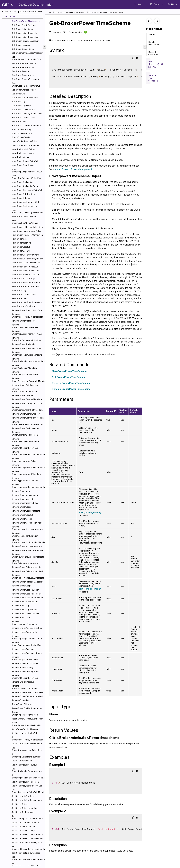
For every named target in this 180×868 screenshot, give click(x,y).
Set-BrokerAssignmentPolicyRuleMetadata (28, 791)
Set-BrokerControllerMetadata (25, 823)
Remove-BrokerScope (22, 586)
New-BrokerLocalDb (21, 247)
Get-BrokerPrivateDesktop (24, 25)
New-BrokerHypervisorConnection (27, 235)
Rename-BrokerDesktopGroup (25, 671)
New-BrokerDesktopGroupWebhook (25, 222)
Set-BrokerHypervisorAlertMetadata (26, 865)
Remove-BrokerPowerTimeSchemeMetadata (28, 556)
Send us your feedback (153, 78)
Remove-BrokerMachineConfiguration (25, 535)
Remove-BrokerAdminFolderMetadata (25, 326)
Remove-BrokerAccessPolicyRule (27, 310)
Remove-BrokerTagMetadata (25, 610)
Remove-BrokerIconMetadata (25, 495)
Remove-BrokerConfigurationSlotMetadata (27, 409)
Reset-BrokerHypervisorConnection (25, 714)
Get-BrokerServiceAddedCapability (27, 53)
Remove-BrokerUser (21, 618)
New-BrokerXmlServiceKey (24, 306)
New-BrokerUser (19, 298)
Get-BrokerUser (19, 121)
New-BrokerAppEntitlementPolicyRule (27, 177)
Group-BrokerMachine (22, 133)
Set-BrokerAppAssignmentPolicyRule (27, 749)
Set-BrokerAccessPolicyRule (25, 733)
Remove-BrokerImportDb (23, 499)
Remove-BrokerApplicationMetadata (24, 367)
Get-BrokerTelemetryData (23, 110)
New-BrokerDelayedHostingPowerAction (28, 211)
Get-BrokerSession (20, 71)
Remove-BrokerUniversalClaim (25, 614)
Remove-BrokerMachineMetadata (27, 546)
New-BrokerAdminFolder (23, 165)
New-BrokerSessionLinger (24, 279)
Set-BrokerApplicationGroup (24, 765)
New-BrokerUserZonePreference (27, 302)
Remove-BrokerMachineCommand (27, 523)
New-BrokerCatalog (21, 198)
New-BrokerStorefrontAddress (25, 286)
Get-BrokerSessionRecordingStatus (26, 85)
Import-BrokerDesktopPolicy (24, 141)
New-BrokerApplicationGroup (25, 186)
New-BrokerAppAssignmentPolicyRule (27, 170)
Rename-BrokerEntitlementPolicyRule (25, 677)
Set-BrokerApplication (22, 761)
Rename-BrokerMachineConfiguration (25, 687)
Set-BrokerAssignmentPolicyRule (27, 786)
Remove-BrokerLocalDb (22, 515)
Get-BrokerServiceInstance (24, 63)
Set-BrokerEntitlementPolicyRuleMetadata (28, 848)
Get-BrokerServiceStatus (23, 67)
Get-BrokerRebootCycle (22, 29)
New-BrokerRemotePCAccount (26, 275)
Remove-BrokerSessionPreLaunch (27, 598)
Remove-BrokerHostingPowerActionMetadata (28, 466)
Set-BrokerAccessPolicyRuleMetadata (27, 738)
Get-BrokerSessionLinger (23, 75)
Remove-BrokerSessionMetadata (27, 594)
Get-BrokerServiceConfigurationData (26, 58)
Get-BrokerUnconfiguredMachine (27, 114)
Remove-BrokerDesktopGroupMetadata (26, 434)
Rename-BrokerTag (21, 700)
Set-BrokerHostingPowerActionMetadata (28, 858)
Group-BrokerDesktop (22, 130)
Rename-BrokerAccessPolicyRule (27, 628)
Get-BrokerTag (18, 102)
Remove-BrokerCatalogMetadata (27, 399)
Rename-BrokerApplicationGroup (27, 653)
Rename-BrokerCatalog (22, 668)
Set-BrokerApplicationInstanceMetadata (28, 776)
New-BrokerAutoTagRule (23, 194)
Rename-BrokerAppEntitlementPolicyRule (27, 644)
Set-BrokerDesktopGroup (23, 831)
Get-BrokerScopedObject (23, 49)
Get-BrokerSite (18, 94)
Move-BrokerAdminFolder (23, 149)
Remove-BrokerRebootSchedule (26, 567)
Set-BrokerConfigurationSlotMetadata (27, 817)
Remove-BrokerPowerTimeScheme (27, 550)
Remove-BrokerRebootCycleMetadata (25, 562)
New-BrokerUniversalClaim (24, 294)
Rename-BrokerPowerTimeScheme (27, 692)
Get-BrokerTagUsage (21, 106)
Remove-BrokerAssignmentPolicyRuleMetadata (28, 380)
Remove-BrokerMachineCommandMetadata (27, 528)
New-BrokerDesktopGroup (24, 217)
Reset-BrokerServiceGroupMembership (26, 724)
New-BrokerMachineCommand (25, 255)
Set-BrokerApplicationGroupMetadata (27, 770)
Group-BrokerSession (21, 137)
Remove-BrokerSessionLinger (25, 590)
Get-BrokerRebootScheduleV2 (25, 37)
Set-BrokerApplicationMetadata (26, 782)
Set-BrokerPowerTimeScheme (69, 377)
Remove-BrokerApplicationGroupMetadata (27, 354)
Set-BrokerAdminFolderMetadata (27, 744)
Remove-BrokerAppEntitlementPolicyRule (27, 339)
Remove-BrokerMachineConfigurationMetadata (28, 541)
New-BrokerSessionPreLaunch (26, 283)
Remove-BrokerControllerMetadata (28, 418)
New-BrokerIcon (19, 239)
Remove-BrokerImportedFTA (25, 503)
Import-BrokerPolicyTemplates (25, 145)
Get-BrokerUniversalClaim (23, 118)
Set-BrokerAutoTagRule (23, 796)
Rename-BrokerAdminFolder (24, 632)
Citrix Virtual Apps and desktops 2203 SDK (107, 12)
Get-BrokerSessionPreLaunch (25, 79)
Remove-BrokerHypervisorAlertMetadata (26, 473)
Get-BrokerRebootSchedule (24, 33)
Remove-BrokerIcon (21, 491)
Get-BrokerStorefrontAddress (25, 98)
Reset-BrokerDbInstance (23, 704)
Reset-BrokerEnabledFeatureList (27, 708)
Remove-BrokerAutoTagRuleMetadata (25, 390)
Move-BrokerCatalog (21, 157)
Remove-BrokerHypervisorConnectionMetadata (28, 486)
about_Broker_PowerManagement (73, 169)
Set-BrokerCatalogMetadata (25, 808)
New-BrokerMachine (21, 251)
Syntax (152, 36)
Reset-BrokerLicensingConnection (27, 719)
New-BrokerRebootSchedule (25, 267)
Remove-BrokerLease (21, 507)
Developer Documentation (36, 5)
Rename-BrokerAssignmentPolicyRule (25, 658)
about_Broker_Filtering (90, 513)
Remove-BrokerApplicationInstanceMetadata (28, 360)
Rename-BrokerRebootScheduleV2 (27, 696)
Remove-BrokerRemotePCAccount (27, 582)
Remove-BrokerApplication (24, 344)
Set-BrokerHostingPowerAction (26, 853)
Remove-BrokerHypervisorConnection (25, 479)
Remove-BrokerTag (20, 606)
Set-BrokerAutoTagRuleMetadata (27, 800)
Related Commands (153, 55)
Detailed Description (154, 45)
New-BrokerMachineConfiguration (27, 259)
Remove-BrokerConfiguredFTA (26, 414)
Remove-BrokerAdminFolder (24, 321)
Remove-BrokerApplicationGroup (27, 348)
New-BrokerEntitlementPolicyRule (27, 227)
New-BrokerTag (19, 291)
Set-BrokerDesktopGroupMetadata (27, 834)
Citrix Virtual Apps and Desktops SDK (70, 12)
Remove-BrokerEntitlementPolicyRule (25, 447)
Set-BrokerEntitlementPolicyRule (27, 843)
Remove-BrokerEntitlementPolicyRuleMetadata (28, 453)
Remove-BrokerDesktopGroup (25, 428)
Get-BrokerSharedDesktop (24, 90)
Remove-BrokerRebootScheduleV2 (27, 571)
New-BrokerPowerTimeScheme (26, 263)
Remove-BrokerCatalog (22, 395)
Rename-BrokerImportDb (23, 682)
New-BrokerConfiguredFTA (24, 206)
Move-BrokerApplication (23, 153)
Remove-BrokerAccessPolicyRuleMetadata (27, 316)
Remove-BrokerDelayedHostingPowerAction (28, 423)
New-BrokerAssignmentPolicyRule (27, 190)
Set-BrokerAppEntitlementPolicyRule (27, 756)
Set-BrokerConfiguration (23, 812)
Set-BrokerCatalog (20, 804)
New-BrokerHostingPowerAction (27, 231)
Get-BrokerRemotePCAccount (25, 41)
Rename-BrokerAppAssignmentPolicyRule (27, 637)
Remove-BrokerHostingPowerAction (24, 460)
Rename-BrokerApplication (24, 649)
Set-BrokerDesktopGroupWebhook (27, 838)
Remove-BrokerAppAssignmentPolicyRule (27, 333)
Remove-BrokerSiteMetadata (25, 602)
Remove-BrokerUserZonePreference (24, 623)
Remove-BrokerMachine (22, 519)
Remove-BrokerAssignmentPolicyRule (25, 373)
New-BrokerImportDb (21, 243)
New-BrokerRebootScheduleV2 (26, 271)
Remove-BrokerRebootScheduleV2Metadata (28, 577)
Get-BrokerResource (21, 45)
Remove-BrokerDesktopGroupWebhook (25, 440)
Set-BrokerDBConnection (23, 827)
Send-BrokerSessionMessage (25, 729)
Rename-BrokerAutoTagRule (25, 663)
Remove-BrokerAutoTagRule (25, 385)
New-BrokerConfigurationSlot (25, 202)
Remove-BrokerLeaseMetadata (26, 511)
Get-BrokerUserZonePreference (26, 126)
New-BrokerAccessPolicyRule (25, 161)
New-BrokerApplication (22, 182)
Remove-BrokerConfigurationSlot (27, 403)
